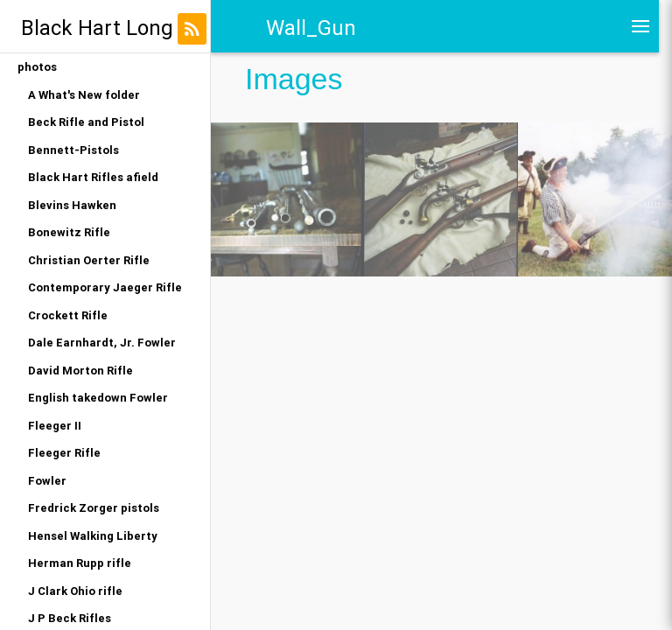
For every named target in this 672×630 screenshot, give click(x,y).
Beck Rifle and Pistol (86, 122)
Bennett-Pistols (73, 150)
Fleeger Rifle (64, 453)
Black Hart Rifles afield (93, 177)
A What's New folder (84, 95)
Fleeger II (55, 426)
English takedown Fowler (98, 398)
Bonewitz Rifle (69, 232)
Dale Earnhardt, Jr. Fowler (102, 343)
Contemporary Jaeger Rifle (105, 287)
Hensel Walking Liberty (93, 536)
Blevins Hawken (72, 205)
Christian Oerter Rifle (89, 260)
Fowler (47, 481)
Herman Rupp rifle (80, 563)
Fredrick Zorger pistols (94, 508)
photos (37, 67)
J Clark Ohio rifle (75, 591)
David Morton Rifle (80, 371)
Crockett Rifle (68, 315)
